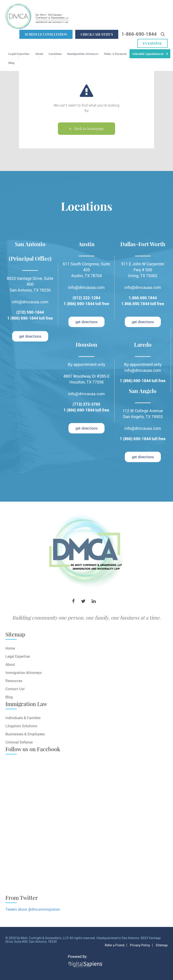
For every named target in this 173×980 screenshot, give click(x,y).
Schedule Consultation (46, 34)
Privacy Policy (140, 945)
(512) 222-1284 (86, 298)
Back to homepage (86, 129)
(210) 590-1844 (30, 312)
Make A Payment (115, 54)
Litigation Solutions (21, 726)
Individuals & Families (23, 718)
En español (153, 43)
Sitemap (162, 945)
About (39, 54)
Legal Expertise (19, 54)
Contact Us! (15, 689)
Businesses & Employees (25, 734)
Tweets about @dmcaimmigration (33, 909)
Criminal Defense (19, 742)
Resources (14, 681)
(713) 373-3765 (86, 404)
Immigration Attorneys (83, 54)
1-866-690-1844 (139, 34)
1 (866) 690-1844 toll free (30, 318)
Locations (55, 54)
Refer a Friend (115, 945)
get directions (30, 336)
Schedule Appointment (148, 54)
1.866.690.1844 (143, 298)
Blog (11, 63)
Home (10, 648)
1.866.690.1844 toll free (143, 304)
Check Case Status (97, 34)
